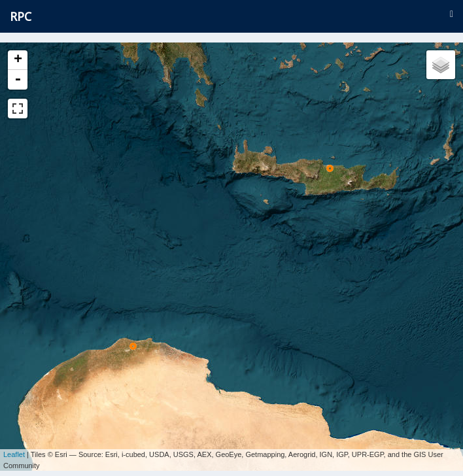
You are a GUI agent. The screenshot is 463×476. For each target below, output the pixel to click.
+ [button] (18, 60)
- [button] (18, 80)
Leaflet (14, 450)
